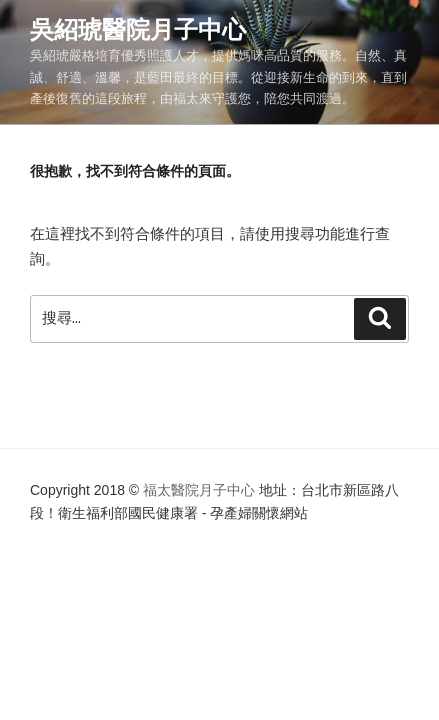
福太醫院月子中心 (199, 490)
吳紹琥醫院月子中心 (138, 29)
